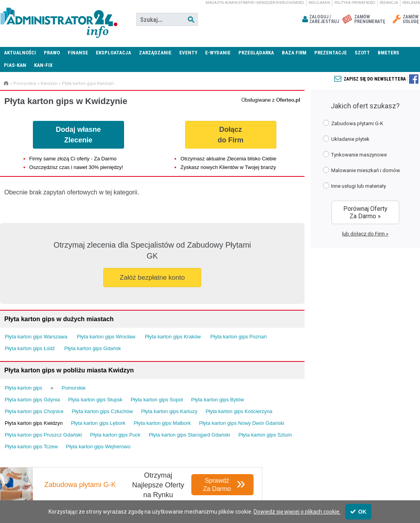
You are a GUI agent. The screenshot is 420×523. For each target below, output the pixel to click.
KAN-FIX (43, 65)
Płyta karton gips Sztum (265, 435)
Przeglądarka (256, 53)
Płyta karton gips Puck (115, 435)
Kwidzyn (49, 84)
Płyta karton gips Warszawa (36, 337)
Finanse (78, 53)
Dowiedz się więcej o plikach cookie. (297, 512)
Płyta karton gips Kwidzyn (88, 84)
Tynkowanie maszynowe (355, 154)
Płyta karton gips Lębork (98, 423)
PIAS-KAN (15, 65)
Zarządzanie (155, 53)
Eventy (188, 53)
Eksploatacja (114, 53)
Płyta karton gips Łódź (30, 348)
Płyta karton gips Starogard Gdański (189, 435)
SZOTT (362, 53)
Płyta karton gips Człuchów (102, 411)
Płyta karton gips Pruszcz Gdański (43, 435)
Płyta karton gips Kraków (173, 337)
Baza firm (294, 53)
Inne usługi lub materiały (354, 186)
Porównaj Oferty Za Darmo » (365, 212)
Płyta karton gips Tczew (31, 447)
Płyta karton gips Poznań (238, 337)
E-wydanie (218, 53)
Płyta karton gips (23, 388)
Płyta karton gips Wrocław (106, 337)
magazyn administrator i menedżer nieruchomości (255, 3)
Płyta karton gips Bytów (217, 400)
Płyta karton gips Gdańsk (93, 348)
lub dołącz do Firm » (365, 234)
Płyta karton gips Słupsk (95, 400)
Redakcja (389, 3)
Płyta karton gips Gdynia (32, 400)
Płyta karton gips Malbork (162, 423)
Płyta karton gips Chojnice (34, 411)
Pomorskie (25, 84)
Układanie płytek (346, 139)
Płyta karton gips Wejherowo (98, 447)
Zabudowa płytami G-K (353, 123)
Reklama (411, 3)
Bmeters (388, 53)
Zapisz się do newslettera (375, 79)
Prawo (52, 53)
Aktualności (20, 53)
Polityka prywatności (355, 3)
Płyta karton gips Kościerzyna (239, 411)
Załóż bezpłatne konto (152, 278)
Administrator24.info (59, 20)
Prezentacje (331, 53)
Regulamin (319, 3)
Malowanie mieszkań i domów (361, 170)
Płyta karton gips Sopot (157, 400)
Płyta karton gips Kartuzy (169, 411)
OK (358, 512)
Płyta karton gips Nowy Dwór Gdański (242, 423)
